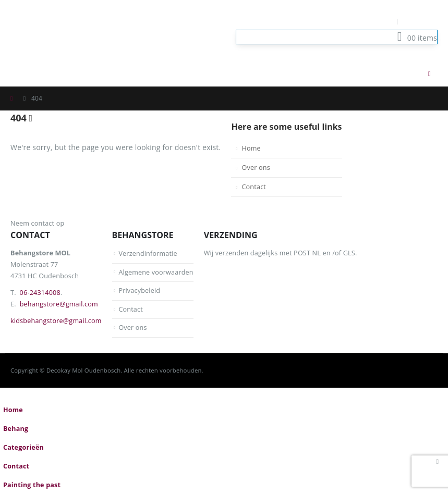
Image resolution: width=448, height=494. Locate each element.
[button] (408, 73)
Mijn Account (368, 21)
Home (251, 148)
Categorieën (23, 447)
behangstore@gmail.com (59, 304)
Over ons (256, 168)
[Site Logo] (63, 30)
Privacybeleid (139, 291)
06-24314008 (40, 293)
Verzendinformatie (148, 254)
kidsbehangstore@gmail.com (56, 321)
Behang (16, 429)
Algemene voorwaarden (156, 272)
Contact (254, 187)
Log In (421, 21)
